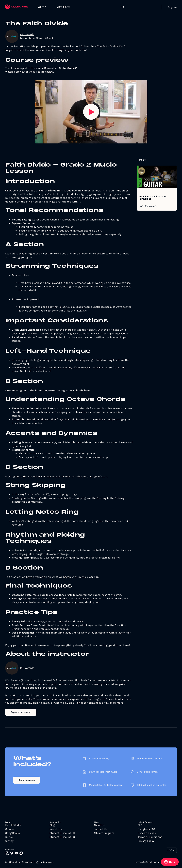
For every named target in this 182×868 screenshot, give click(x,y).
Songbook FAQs (147, 829)
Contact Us (100, 829)
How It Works (13, 825)
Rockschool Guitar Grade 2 (153, 198)
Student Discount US (62, 837)
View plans (64, 7)
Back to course (27, 780)
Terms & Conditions (150, 837)
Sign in (172, 7)
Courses (10, 829)
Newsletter (56, 829)
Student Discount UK (62, 833)
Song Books (12, 833)
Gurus (9, 837)
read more (117, 703)
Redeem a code (147, 833)
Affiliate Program (104, 833)
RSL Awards (27, 34)
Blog (52, 825)
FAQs (141, 825)
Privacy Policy (146, 841)
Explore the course (21, 712)
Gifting (9, 841)
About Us (99, 825)
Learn (42, 7)
